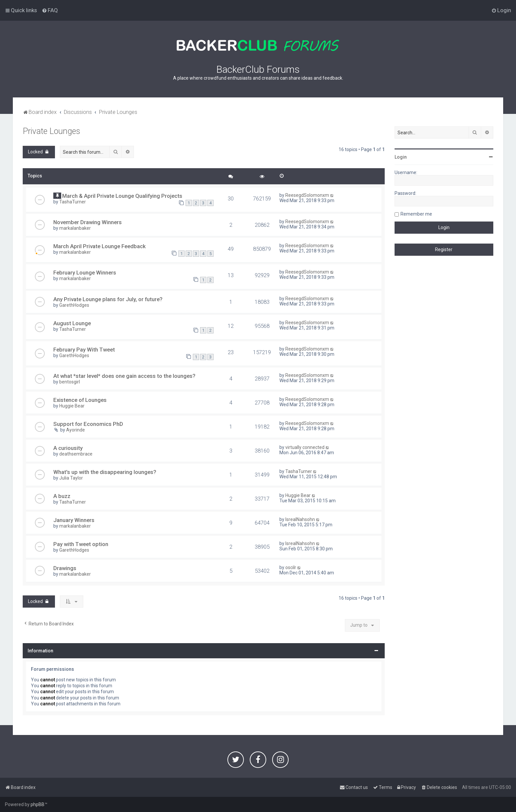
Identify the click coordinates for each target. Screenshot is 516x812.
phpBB (38, 804)
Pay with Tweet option (81, 544)
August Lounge (72, 323)
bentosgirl (70, 382)
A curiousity (68, 448)
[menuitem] (50, 10)
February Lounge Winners (85, 273)
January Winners (74, 520)
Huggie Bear (72, 406)
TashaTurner (73, 202)
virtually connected (305, 447)
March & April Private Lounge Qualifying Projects (122, 196)
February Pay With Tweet (84, 350)
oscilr (291, 567)
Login (401, 157)
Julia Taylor (71, 478)
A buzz (62, 496)
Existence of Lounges (80, 400)
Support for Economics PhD (88, 424)
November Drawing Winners (88, 222)
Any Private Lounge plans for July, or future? (108, 299)
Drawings (65, 568)
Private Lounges (52, 131)
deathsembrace (76, 454)
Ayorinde (76, 430)
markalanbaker (75, 228)
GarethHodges (74, 305)
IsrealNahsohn (300, 519)
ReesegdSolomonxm (307, 195)
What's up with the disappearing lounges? (105, 472)
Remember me (416, 214)
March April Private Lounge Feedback (100, 246)
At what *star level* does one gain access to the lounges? (124, 376)
